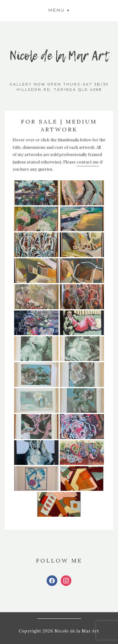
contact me (88, 162)
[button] (59, 10)
